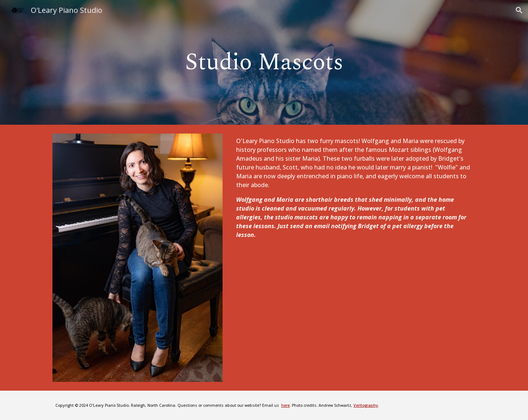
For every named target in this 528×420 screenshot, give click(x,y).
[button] (519, 10)
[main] (264, 62)
